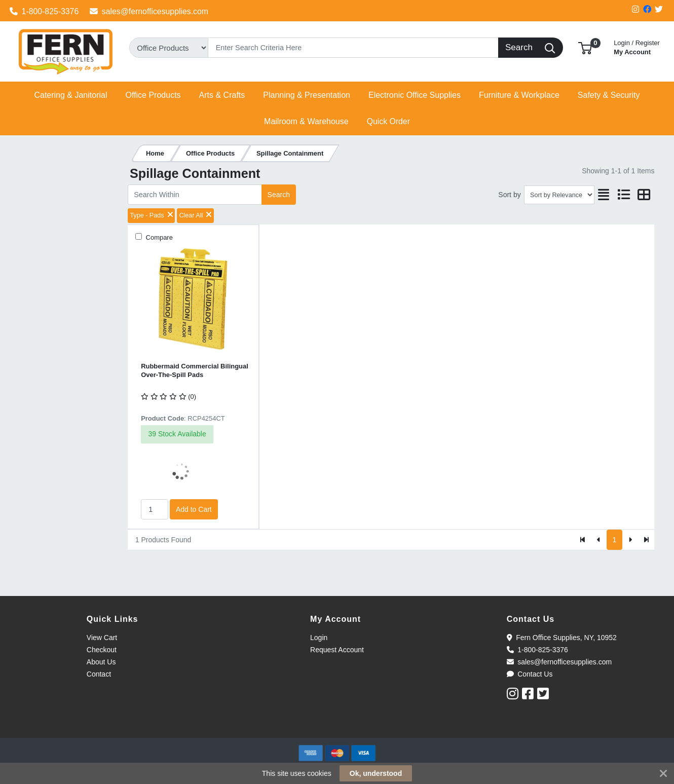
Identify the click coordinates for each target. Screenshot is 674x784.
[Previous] (599, 540)
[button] (585, 47)
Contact (99, 674)
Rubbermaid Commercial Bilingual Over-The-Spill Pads (195, 370)
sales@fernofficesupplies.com (149, 11)
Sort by (509, 195)
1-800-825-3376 (44, 11)
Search (279, 195)
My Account (637, 46)
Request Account (337, 650)
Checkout (102, 650)
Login (319, 638)
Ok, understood (376, 773)
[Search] (353, 48)
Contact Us (530, 674)
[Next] (630, 540)
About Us (101, 662)
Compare (158, 237)
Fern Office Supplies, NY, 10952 (562, 638)
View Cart (102, 638)
